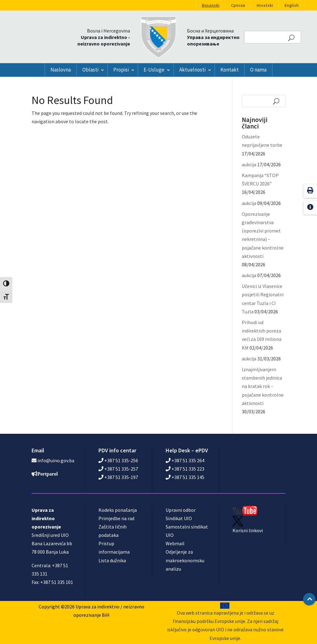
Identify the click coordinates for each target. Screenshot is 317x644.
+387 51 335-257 (118, 469)
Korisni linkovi (248, 530)
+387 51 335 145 (185, 477)
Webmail (175, 543)
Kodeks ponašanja (118, 510)
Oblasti (90, 70)
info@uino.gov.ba (56, 460)
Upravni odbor (181, 510)
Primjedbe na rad (116, 518)
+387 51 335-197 (118, 477)
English (292, 5)
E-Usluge (154, 70)
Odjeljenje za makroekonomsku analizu (185, 560)
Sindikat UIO (179, 518)
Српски (238, 5)
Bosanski (211, 5)
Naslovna (61, 70)
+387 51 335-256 (118, 460)
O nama (258, 70)
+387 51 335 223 (185, 469)
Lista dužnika (112, 560)
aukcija (249, 164)
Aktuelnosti (192, 70)
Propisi (121, 70)
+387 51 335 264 (185, 460)
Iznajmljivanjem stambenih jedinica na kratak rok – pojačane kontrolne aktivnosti (263, 386)
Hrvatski (265, 5)
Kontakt (230, 70)
